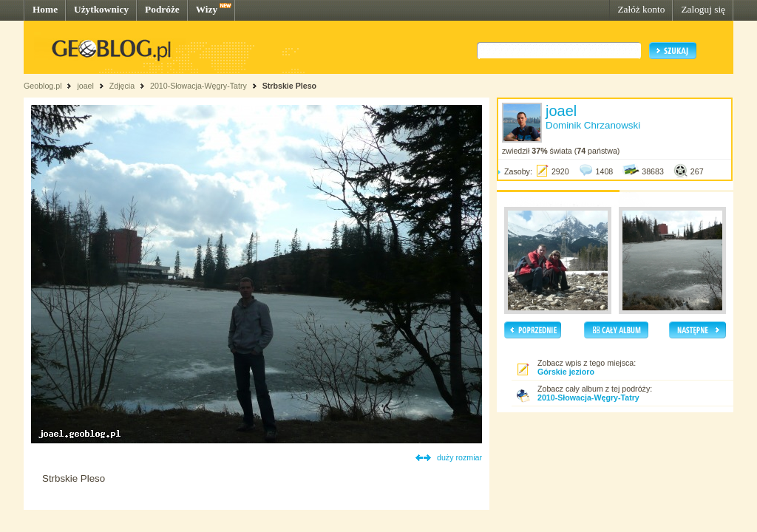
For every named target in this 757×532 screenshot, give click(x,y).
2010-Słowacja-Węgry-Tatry (198, 86)
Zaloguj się (703, 9)
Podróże (162, 9)
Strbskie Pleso (289, 86)
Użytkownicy (101, 9)
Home (45, 9)
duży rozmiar (459, 457)
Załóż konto (641, 9)
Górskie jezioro (566, 372)
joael (85, 86)
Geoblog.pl (43, 86)
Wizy (207, 9)
